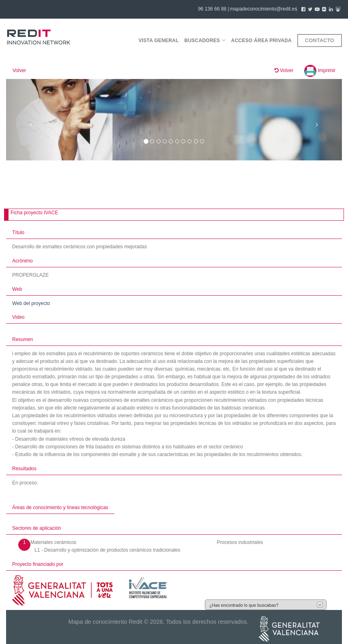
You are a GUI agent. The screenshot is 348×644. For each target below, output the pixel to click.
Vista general (158, 41)
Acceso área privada (261, 41)
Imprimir (320, 70)
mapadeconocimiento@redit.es (264, 9)
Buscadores (205, 40)
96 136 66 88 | (214, 9)
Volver (19, 70)
